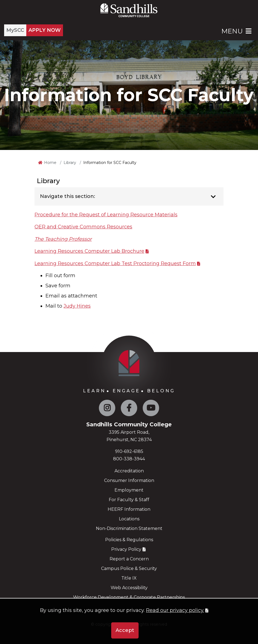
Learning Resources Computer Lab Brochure (89, 251)
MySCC (15, 30)
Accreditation (129, 471)
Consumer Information (129, 480)
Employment (129, 490)
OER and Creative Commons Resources (83, 227)
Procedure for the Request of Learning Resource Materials (106, 215)
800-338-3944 (129, 459)
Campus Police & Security (129, 568)
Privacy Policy (126, 549)
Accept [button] (125, 630)
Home (50, 163)
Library (70, 163)
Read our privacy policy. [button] (175, 610)
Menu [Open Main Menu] (237, 31)
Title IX (129, 578)
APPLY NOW (45, 30)
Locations (129, 519)
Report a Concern (129, 559)
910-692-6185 (129, 451)
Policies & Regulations (129, 540)
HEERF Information (129, 509)
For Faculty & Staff (129, 500)
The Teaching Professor (63, 239)
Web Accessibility (129, 588)
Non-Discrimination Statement (129, 528)
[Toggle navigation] (213, 197)
